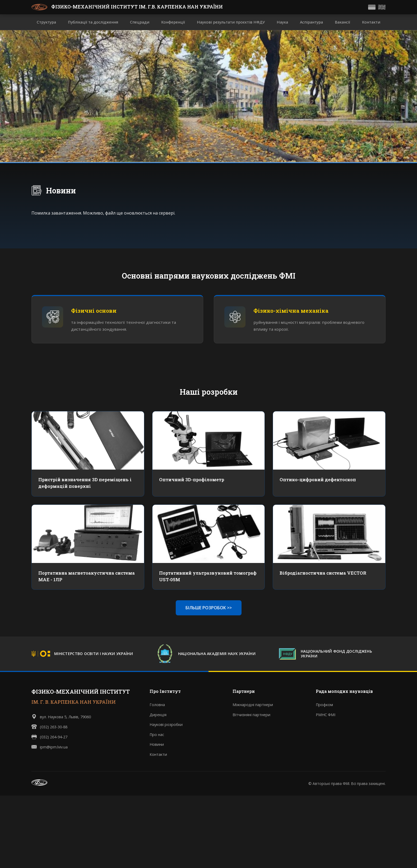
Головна (157, 705)
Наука (282, 22)
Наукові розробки (166, 725)
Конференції (173, 22)
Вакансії (342, 22)
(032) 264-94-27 (54, 737)
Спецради (140, 22)
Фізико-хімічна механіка (291, 311)
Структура (46, 22)
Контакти (371, 22)
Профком (324, 705)
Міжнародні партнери (253, 705)
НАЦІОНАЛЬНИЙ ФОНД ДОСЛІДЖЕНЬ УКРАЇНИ (336, 654)
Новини (61, 190)
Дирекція (158, 715)
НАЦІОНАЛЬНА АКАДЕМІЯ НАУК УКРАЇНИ (217, 654)
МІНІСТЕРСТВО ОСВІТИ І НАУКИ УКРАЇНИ (94, 654)
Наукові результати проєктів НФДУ (231, 22)
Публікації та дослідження (93, 22)
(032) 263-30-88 (54, 727)
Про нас (157, 735)
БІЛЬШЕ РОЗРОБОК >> (209, 608)
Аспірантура (311, 22)
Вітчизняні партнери (251, 715)
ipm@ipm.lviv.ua (54, 747)
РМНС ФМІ (326, 715)
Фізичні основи (94, 311)
